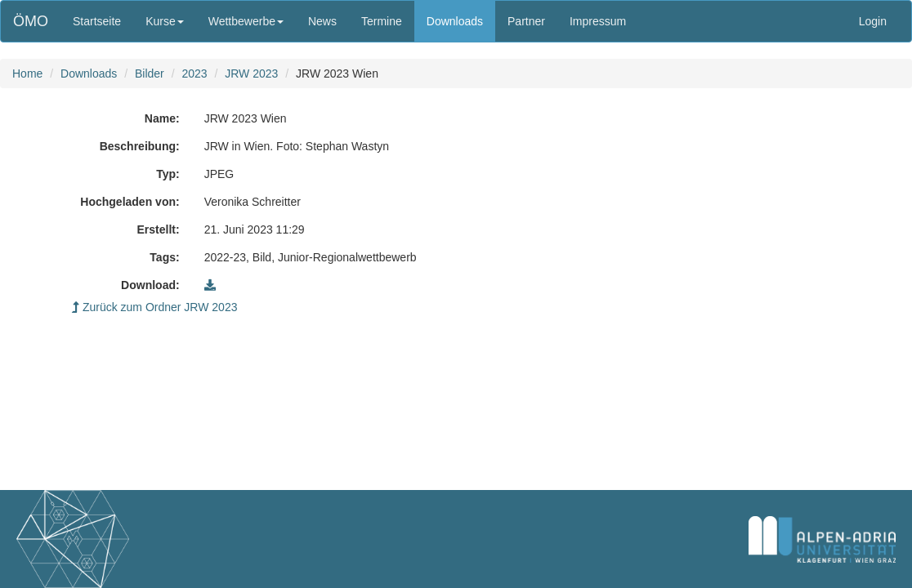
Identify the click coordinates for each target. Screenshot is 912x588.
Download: (150, 285)
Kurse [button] (165, 21)
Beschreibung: (140, 146)
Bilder (150, 73)
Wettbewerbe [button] (246, 21)
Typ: (168, 174)
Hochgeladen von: (130, 202)
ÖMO (31, 21)
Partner (526, 21)
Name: (162, 118)
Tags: (164, 257)
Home (27, 73)
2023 (194, 73)
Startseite (97, 21)
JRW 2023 (251, 73)
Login (873, 21)
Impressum (598, 21)
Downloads (455, 21)
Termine (382, 21)
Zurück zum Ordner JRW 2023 (154, 307)
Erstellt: (159, 229)
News (322, 21)
